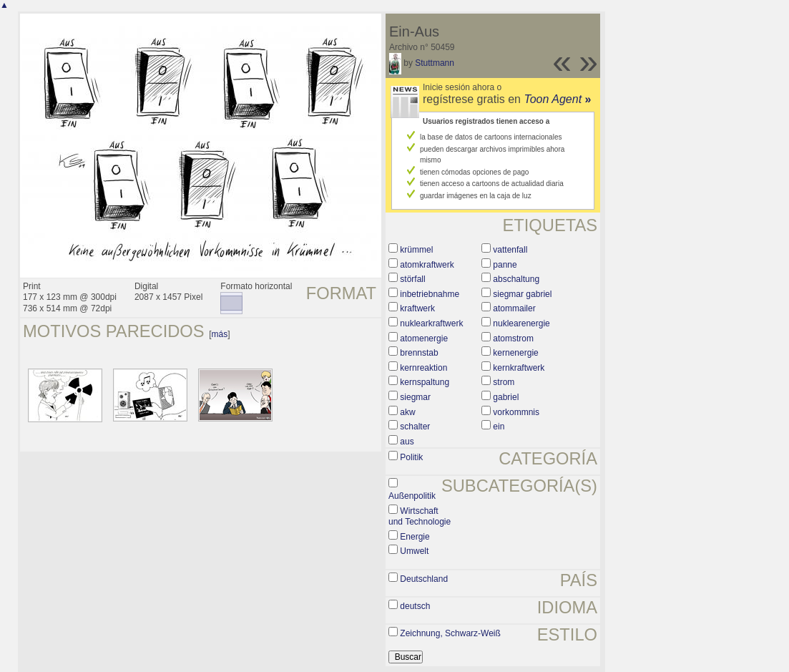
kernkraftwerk (519, 368)
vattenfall (510, 250)
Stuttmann (435, 63)
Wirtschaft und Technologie (420, 517)
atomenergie (424, 339)
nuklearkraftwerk (431, 323)
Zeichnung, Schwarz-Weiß (450, 633)
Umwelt (414, 551)
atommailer (514, 308)
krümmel (416, 250)
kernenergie (515, 353)
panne (505, 265)
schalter (415, 427)
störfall (412, 279)
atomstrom (513, 339)
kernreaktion (423, 368)
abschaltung (516, 279)
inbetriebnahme (430, 294)
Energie (415, 537)
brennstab (419, 353)
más (220, 334)
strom (504, 382)
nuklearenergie (521, 323)
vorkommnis (516, 412)
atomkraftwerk (427, 265)
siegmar (415, 397)
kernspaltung (425, 382)
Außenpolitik (412, 496)
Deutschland (424, 579)
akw (407, 412)
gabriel (506, 397)
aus (407, 442)
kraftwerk (417, 308)
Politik (411, 457)
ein (499, 427)
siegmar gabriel (522, 294)
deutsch (415, 606)
